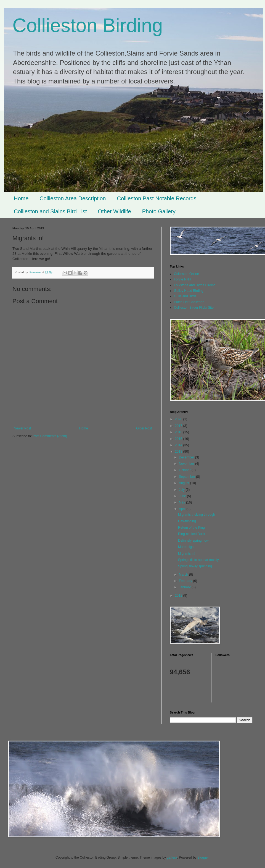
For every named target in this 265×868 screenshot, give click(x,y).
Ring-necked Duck (192, 534)
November (187, 464)
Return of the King (191, 528)
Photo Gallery (159, 211)
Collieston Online (186, 274)
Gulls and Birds (185, 296)
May (182, 502)
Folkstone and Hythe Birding (195, 285)
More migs (186, 547)
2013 (179, 452)
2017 (179, 426)
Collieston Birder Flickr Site (194, 308)
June (183, 496)
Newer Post (22, 428)
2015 (179, 439)
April (183, 509)
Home (21, 198)
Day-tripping (187, 521)
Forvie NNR (183, 279)
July (182, 490)
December (187, 457)
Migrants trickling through (197, 515)
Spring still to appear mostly (198, 560)
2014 (179, 445)
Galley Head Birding (189, 291)
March (184, 575)
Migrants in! (187, 554)
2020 (179, 419)
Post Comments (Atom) (50, 436)
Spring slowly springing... (196, 566)
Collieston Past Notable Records (157, 198)
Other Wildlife (115, 211)
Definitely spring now (193, 541)
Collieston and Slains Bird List (50, 211)
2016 (179, 432)
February (186, 581)
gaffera (172, 857)
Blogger (203, 857)
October (185, 470)
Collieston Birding (88, 25)
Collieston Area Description (73, 198)
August (185, 483)
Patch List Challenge (189, 302)
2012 (179, 596)
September (187, 477)
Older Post (144, 428)
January (185, 587)
